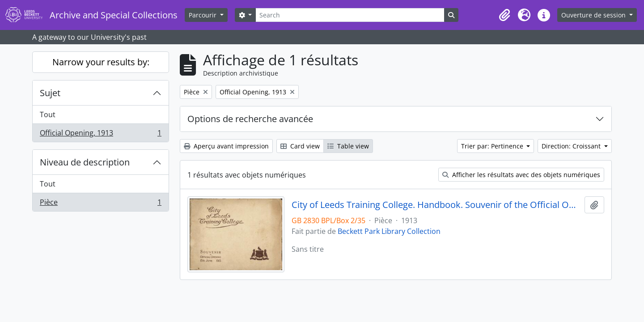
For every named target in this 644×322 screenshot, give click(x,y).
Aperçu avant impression (226, 146)
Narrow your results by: (101, 62)
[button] (504, 15)
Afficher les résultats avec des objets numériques (521, 175)
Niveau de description (85, 162)
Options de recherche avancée (250, 119)
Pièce (100, 204)
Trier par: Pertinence (493, 146)
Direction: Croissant (572, 146)
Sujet (50, 93)
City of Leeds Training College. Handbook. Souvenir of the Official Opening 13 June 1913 (436, 205)
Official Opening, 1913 (100, 135)
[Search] (350, 15)
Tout (48, 114)
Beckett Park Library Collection (389, 231)
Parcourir (203, 15)
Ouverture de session (594, 15)
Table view (348, 146)
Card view (300, 146)
